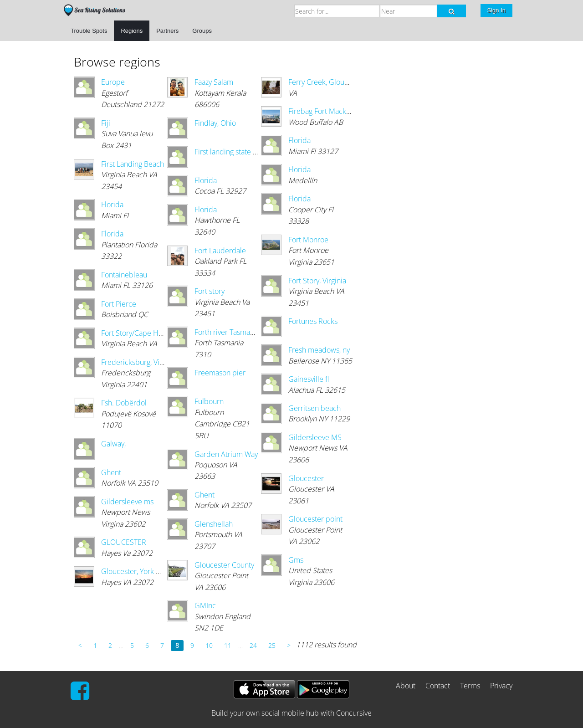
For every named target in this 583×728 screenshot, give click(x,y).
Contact (438, 686)
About (406, 686)
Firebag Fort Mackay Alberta (333, 111)
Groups (202, 31)
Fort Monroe (308, 240)
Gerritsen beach (315, 408)
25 (272, 645)
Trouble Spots (89, 31)
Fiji (106, 123)
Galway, (113, 444)
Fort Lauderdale (220, 251)
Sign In (496, 10)
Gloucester (306, 478)
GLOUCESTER (124, 542)
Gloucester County (224, 565)
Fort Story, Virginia (317, 281)
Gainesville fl (309, 379)
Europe (113, 82)
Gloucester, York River (137, 571)
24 (253, 645)
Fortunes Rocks (313, 321)
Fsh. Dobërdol (124, 403)
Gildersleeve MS (315, 437)
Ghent (111, 472)
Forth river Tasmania (227, 332)
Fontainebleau (124, 275)
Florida (112, 205)
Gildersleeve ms (127, 502)
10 (209, 645)
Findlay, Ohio (215, 123)
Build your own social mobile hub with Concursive (291, 713)
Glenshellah (214, 524)
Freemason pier (220, 373)
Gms (296, 560)
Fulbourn (209, 401)
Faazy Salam (214, 82)
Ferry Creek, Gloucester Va (331, 82)
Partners (167, 31)
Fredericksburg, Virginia (139, 362)
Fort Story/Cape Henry (137, 333)
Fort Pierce (119, 304)
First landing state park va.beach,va (250, 152)
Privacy (501, 686)
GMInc (205, 605)
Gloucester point (315, 519)
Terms (470, 686)
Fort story (210, 291)
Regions (132, 31)
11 (228, 645)
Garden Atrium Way (226, 454)
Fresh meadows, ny (319, 350)
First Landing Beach (133, 164)
